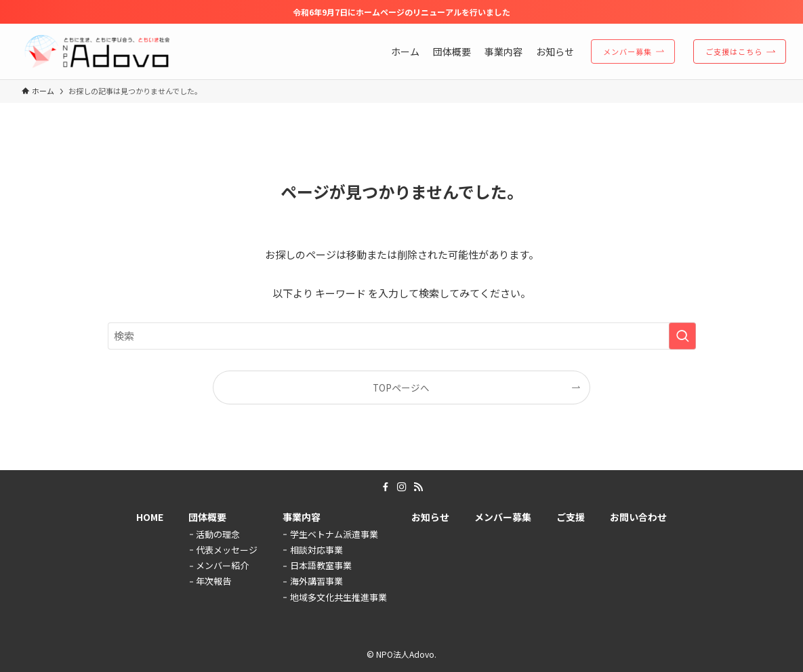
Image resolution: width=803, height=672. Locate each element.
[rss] (418, 487)
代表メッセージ (227, 550)
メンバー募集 (503, 517)
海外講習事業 (316, 581)
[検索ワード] (402, 336)
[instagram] (402, 487)
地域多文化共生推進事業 (338, 597)
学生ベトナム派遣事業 (334, 534)
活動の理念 (218, 534)
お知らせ (430, 517)
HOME (150, 517)
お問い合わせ (638, 517)
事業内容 (302, 517)
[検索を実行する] (682, 336)
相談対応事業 (316, 550)
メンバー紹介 (222, 565)
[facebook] (386, 487)
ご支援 (571, 517)
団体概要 (207, 517)
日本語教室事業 (321, 565)
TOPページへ (401, 387)
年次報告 (213, 581)
